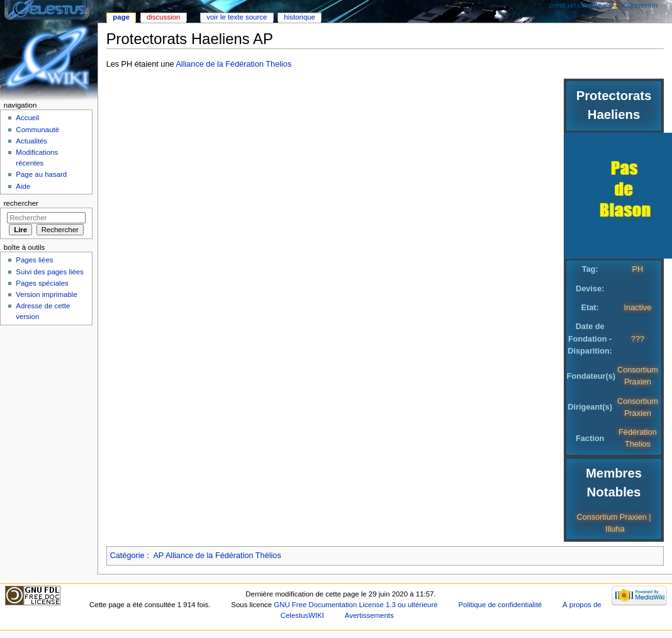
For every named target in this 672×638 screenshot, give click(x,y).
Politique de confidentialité (500, 605)
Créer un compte (575, 5)
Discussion (163, 17)
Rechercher (21, 203)
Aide (23, 186)
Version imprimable (46, 294)
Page (121, 17)
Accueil (27, 118)
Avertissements (369, 615)
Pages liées (34, 260)
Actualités (31, 141)
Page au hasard (41, 174)
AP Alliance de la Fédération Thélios (217, 556)
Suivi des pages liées (50, 272)
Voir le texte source (237, 17)
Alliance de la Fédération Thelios (233, 64)
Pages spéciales (42, 283)
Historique (300, 17)
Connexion (640, 5)
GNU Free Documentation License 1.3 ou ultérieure (356, 605)
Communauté (37, 130)
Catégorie (127, 556)
